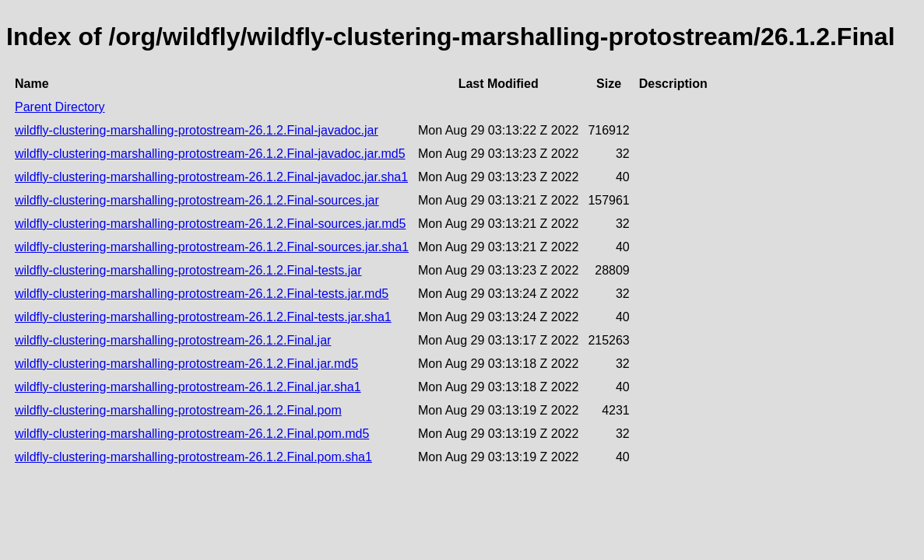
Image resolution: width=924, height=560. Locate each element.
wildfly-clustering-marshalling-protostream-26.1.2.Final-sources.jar (197, 200)
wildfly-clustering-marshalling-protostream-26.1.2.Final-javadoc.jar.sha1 (211, 177)
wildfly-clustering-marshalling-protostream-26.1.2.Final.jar (173, 340)
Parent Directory (60, 107)
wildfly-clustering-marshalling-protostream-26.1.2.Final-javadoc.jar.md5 (210, 154)
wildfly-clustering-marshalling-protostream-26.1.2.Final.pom (178, 410)
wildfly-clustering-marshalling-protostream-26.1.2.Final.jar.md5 (186, 364)
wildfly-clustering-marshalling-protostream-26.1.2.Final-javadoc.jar (197, 130)
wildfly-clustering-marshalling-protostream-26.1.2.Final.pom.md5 (192, 434)
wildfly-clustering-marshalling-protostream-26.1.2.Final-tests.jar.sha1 (203, 317)
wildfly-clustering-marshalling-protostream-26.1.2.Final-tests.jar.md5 (202, 294)
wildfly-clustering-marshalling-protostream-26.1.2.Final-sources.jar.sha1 (212, 247)
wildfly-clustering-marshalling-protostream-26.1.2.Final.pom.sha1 (193, 457)
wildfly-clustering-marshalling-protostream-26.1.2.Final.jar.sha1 (188, 387)
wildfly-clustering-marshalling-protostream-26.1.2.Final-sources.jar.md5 (210, 224)
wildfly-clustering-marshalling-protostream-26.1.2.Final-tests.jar (188, 270)
